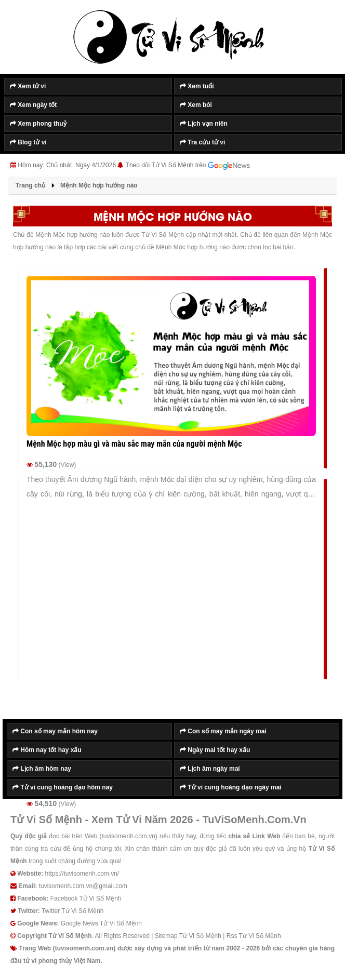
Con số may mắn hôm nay (55, 731)
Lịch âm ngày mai (210, 769)
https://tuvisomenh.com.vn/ (82, 874)
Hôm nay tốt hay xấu (47, 750)
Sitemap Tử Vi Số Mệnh (188, 936)
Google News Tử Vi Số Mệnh (101, 923)
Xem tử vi (28, 86)
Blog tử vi (28, 142)
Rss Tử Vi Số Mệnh (254, 936)
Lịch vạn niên (204, 124)
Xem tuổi (197, 86)
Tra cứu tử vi (202, 142)
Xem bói (196, 105)
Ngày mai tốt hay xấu (215, 750)
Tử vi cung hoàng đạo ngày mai (231, 787)
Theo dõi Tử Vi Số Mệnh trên (188, 166)
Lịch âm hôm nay (42, 769)
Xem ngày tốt (33, 105)
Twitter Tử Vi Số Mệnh (73, 911)
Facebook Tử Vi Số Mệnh (86, 898)
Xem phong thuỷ (38, 124)
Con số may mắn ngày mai (223, 731)
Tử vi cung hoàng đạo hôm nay (63, 787)
